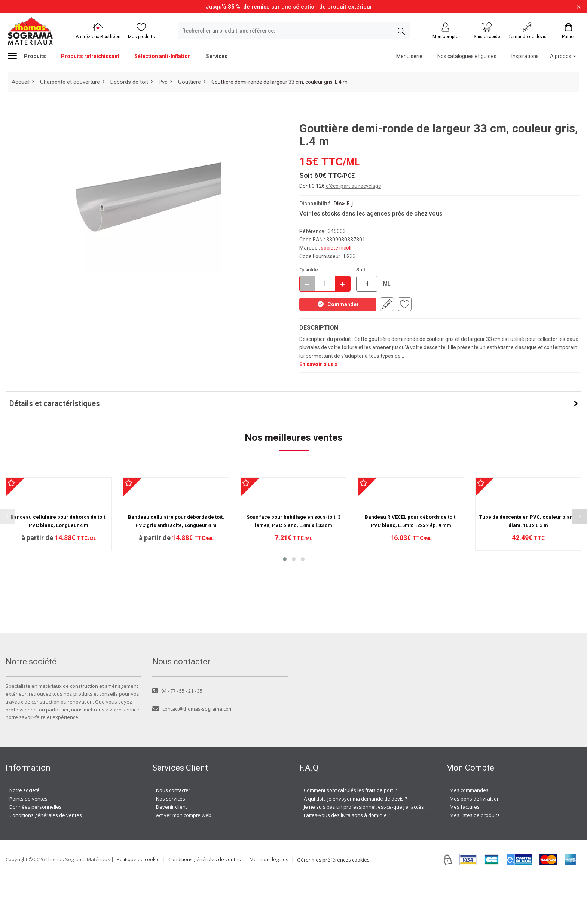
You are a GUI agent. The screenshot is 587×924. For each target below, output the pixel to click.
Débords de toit (129, 82)
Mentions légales (269, 904)
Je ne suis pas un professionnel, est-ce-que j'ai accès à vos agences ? (383, 852)
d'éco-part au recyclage (354, 186)
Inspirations (525, 56)
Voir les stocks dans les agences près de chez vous (371, 214)
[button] (285, 644)
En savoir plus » (318, 364)
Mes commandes (469, 835)
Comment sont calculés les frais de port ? (350, 835)
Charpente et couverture (70, 82)
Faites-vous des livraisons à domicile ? (347, 860)
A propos (561, 56)
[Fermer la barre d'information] (579, 7)
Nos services (171, 844)
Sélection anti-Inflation (163, 56)
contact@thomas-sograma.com (192, 754)
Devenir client (172, 852)
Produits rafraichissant (90, 56)
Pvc (163, 82)
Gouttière (189, 82)
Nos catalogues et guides (467, 56)
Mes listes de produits (475, 860)
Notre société (25, 835)
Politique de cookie (138, 904)
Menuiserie (409, 56)
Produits (27, 56)
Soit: (361, 270)
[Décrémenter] (307, 284)
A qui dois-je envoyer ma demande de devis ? (355, 844)
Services (217, 56)
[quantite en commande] (325, 284)
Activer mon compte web (184, 860)
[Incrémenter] (343, 284)
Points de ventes (28, 844)
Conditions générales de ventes (46, 860)
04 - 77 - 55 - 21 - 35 (177, 736)
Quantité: (309, 270)
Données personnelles (36, 852)
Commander (338, 304)
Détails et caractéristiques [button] (55, 403)
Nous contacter (173, 835)
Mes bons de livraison (475, 844)
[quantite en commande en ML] (367, 284)
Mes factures (465, 852)
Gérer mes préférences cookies (333, 905)
